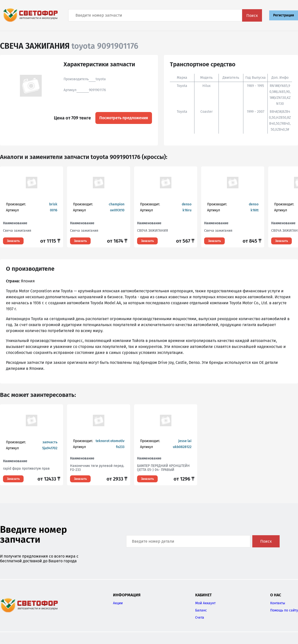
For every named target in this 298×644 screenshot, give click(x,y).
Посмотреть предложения (124, 118)
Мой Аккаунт (205, 603)
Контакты (278, 603)
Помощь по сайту (284, 610)
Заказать (13, 241)
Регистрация (284, 15)
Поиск (252, 16)
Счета (200, 618)
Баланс (201, 610)
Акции (118, 603)
